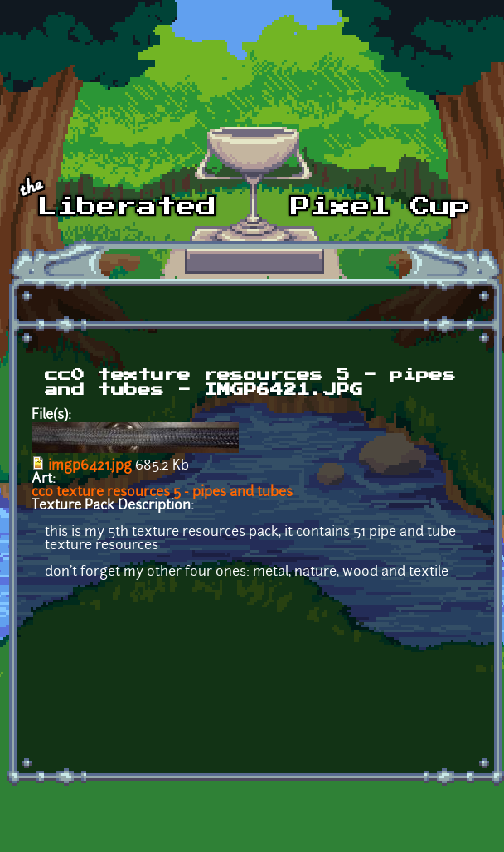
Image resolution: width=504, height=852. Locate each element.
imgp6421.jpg (90, 466)
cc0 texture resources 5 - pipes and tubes (162, 493)
